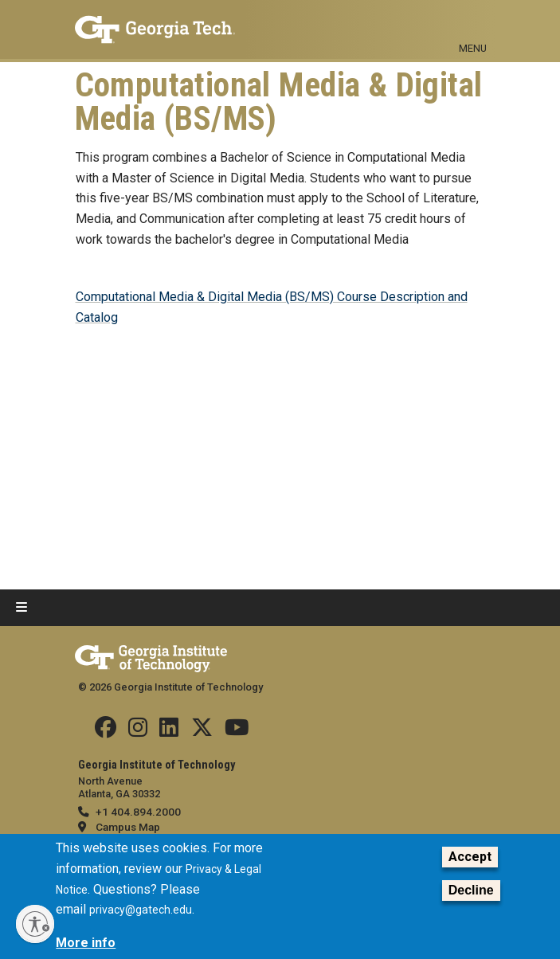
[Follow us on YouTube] (237, 731)
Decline (471, 890)
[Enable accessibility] (35, 924)
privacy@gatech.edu (141, 910)
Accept (470, 857)
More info (86, 943)
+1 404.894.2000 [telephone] (138, 812)
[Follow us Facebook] (106, 731)
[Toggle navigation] (473, 22)
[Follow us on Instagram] (138, 731)
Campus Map (128, 827)
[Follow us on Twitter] (202, 731)
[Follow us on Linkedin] (169, 731)
